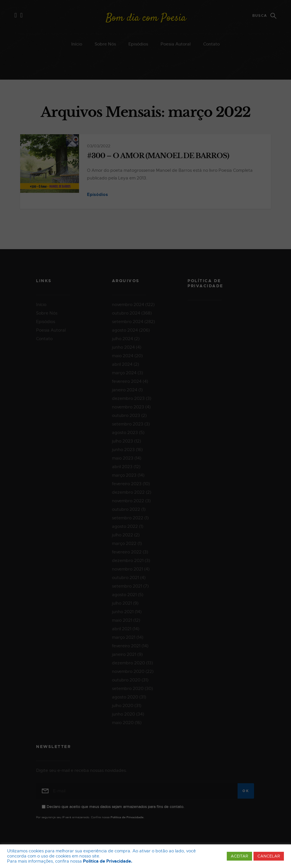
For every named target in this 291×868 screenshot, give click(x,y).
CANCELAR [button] (269, 856)
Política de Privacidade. (108, 861)
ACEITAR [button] (239, 856)
